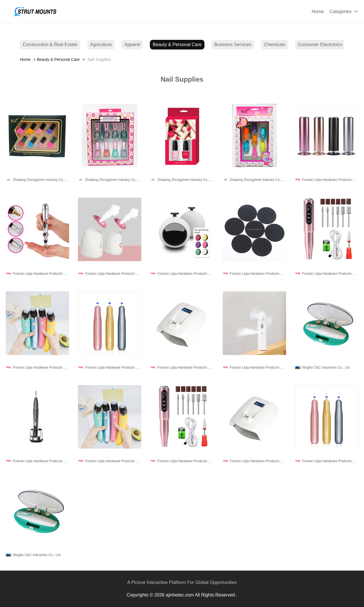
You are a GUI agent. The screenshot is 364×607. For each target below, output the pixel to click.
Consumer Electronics (320, 45)
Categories (341, 12)
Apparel (132, 45)
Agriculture (101, 45)
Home (318, 12)
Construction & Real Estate (50, 45)
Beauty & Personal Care (177, 45)
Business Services (233, 45)
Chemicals (275, 45)
